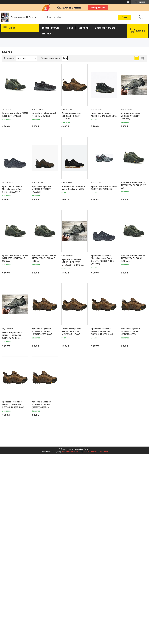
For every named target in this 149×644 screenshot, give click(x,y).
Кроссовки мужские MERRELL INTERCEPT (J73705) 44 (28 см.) (130, 331)
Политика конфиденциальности (96, 452)
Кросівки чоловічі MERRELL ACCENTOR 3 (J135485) (104, 188)
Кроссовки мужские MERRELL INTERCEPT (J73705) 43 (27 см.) (71, 331)
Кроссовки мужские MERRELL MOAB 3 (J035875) (104, 115)
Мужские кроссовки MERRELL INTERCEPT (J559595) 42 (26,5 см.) (13, 335)
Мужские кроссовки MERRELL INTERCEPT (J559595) (130, 116)
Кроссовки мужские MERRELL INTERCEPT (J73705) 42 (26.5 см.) (42, 331)
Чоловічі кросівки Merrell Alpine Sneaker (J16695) (74, 188)
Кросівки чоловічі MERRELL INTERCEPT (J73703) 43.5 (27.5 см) (15, 258)
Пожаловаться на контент (71, 452)
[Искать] (125, 17)
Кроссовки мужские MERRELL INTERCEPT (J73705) (71, 116)
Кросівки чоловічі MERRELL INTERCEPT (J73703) (15, 115)
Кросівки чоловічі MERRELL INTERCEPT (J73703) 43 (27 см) (134, 185)
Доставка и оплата (105, 28)
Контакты (84, 28)
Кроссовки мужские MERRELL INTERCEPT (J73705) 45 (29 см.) (42, 404)
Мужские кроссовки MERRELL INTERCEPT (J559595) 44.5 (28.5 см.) (73, 262)
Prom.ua (87, 449)
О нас (70, 28)
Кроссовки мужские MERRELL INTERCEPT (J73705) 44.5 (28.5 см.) (13, 404)
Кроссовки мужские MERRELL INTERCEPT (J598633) (42, 189)
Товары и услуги (51, 28)
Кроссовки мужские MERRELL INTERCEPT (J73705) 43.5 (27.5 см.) (102, 331)
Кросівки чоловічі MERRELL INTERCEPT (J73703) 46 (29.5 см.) (134, 258)
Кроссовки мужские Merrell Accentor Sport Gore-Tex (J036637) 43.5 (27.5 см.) (102, 260)
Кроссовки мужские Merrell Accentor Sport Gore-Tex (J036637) (13, 189)
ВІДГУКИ (46, 34)
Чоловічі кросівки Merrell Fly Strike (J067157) (44, 115)
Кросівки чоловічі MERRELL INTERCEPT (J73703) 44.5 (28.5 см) (45, 258)
